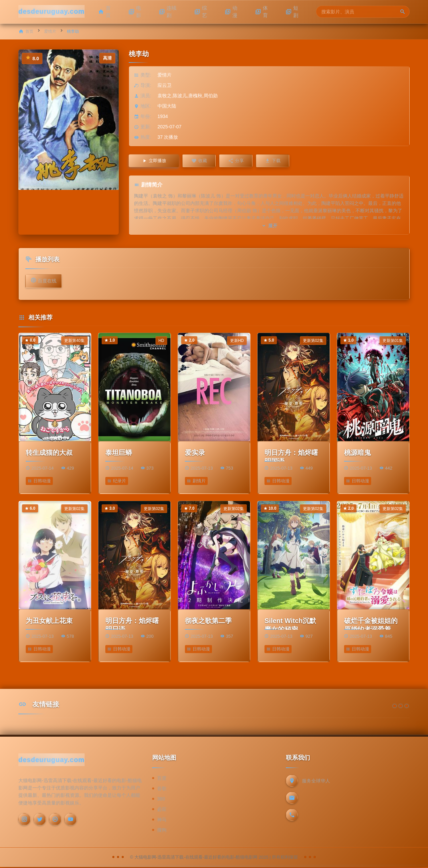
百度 (162, 779)
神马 (162, 820)
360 (161, 799)
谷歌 (162, 789)
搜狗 (162, 831)
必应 (162, 810)
